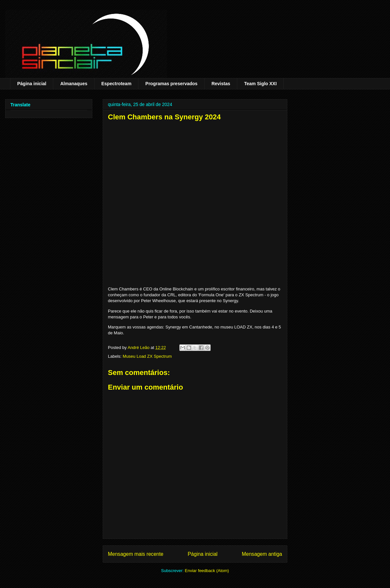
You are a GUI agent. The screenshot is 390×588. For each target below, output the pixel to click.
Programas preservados (171, 84)
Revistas (221, 84)
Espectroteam (117, 84)
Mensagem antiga (262, 554)
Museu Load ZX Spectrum (147, 356)
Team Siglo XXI (260, 84)
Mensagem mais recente (136, 554)
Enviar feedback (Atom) (207, 571)
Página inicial (32, 84)
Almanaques (74, 84)
